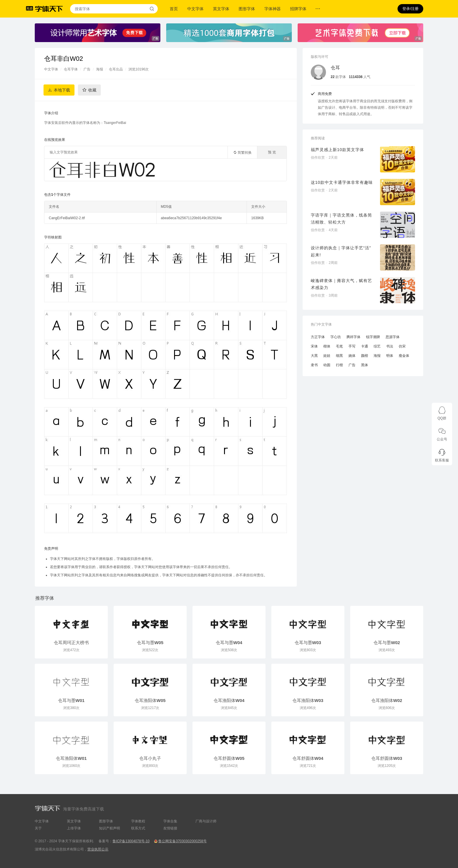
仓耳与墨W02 (387, 643)
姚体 (352, 356)
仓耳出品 (116, 69)
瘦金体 (404, 356)
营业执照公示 (98, 849)
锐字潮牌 (373, 337)
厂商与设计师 (206, 821)
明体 (390, 356)
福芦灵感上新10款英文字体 (338, 150)
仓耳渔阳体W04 (229, 700)
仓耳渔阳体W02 (387, 700)
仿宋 (402, 346)
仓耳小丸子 (150, 758)
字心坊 (336, 337)
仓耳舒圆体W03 (387, 758)
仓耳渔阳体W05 (150, 700)
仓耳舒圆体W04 (308, 758)
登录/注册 (410, 9)
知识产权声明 (110, 828)
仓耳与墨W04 (229, 643)
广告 (87, 69)
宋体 (314, 346)
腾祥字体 (353, 337)
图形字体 (247, 9)
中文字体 (195, 9)
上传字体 (74, 828)
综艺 (377, 346)
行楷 (339, 365)
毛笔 (339, 346)
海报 (100, 69)
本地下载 (62, 90)
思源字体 (393, 337)
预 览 (272, 152)
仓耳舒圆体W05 (229, 758)
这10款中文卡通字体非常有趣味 (342, 182)
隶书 (314, 365)
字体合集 (170, 821)
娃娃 (327, 356)
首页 (174, 9)
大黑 (314, 356)
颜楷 (365, 356)
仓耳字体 (71, 69)
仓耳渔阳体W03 (308, 700)
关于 (38, 828)
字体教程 (138, 821)
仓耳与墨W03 (308, 643)
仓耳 (335, 68)
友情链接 (170, 828)
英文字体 (221, 9)
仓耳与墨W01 (71, 700)
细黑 (339, 356)
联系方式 (138, 828)
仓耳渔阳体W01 (71, 758)
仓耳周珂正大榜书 (71, 643)
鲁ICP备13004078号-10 (131, 841)
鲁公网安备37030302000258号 (182, 841)
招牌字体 (298, 9)
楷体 (327, 346)
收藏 (92, 90)
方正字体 (318, 337)
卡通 (365, 346)
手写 (352, 346)
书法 (390, 346)
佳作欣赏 (318, 158)
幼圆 (327, 365)
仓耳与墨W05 (150, 643)
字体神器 (273, 9)
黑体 (365, 365)
